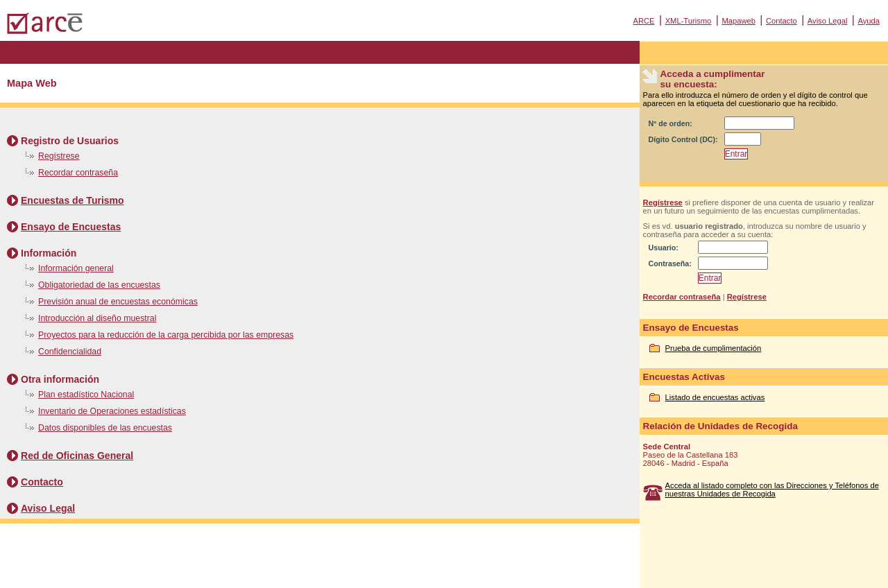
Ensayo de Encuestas (71, 227)
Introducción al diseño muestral (97, 318)
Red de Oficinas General (77, 456)
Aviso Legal (828, 21)
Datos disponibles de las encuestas (105, 428)
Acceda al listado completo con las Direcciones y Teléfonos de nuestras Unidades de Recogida (772, 490)
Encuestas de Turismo (72, 200)
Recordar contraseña (78, 173)
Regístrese (59, 156)
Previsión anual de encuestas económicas (118, 302)
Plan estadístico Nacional (86, 395)
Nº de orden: (671, 123)
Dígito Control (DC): (683, 139)
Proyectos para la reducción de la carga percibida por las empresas (166, 335)
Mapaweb (738, 21)
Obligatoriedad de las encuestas (99, 285)
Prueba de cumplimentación (714, 348)
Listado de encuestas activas (715, 397)
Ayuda (869, 21)
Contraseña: (670, 263)
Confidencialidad (70, 352)
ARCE (643, 21)
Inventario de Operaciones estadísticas (112, 411)
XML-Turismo (689, 21)
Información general (76, 268)
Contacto (782, 21)
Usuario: (664, 248)
